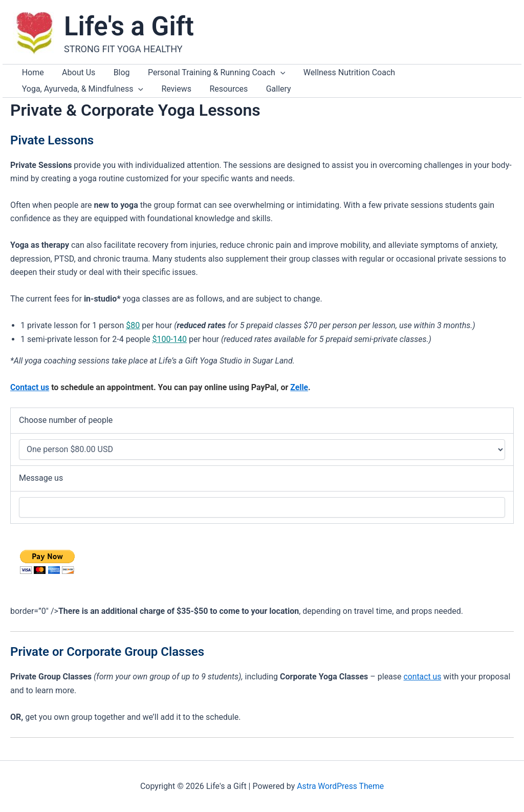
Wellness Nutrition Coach (296, 75)
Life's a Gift (129, 26)
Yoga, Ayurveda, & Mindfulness (408, 75)
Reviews (31, 97)
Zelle (300, 398)
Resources (71, 97)
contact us (423, 687)
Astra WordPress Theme (340, 786)
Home (27, 75)
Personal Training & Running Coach (175, 75)
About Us (61, 75)
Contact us (30, 398)
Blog (92, 75)
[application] (238, 75)
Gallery (109, 97)
